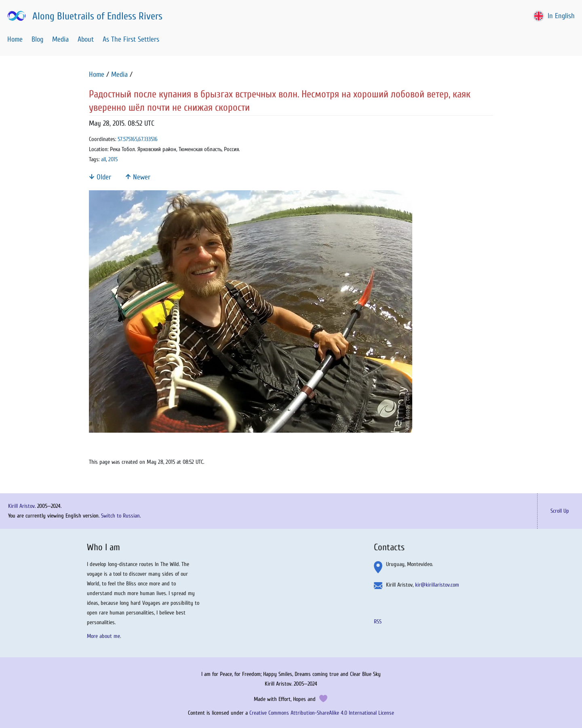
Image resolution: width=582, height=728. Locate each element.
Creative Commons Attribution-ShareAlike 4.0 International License (322, 713)
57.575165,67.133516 (138, 139)
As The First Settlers (131, 39)
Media (60, 39)
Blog (37, 39)
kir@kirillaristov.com (437, 585)
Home (15, 39)
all (103, 159)
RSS (378, 622)
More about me (103, 636)
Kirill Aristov (21, 506)
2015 (113, 159)
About (86, 39)
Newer (138, 177)
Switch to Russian (120, 516)
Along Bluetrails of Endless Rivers (84, 16)
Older (100, 177)
